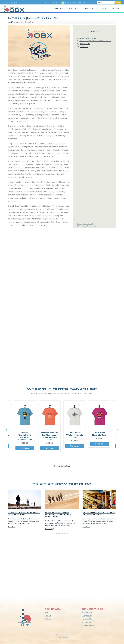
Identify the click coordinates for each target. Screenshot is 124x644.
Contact (48, 616)
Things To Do (74, 8)
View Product (25, 448)
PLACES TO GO (59, 8)
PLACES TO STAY (89, 8)
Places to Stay (87, 619)
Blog (47, 612)
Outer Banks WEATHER (62, 591)
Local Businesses (88, 625)
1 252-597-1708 (85, 44)
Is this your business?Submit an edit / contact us (87, 225)
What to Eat (86, 622)
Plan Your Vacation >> (10, 2)
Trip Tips (104, 8)
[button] (118, 430)
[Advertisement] (62, 254)
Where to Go (87, 612)
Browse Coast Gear (62, 466)
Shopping (116, 8)
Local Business (13, 22)
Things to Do (87, 616)
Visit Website (84, 47)
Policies (48, 619)
